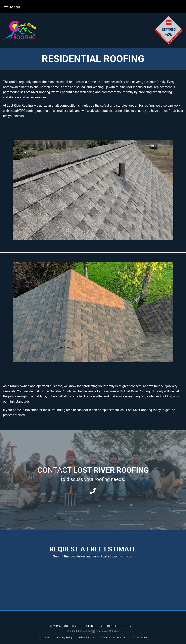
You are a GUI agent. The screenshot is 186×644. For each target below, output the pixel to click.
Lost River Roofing (80, 626)
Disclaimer (45, 638)
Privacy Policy (86, 638)
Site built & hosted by (93, 631)
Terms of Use (140, 638)
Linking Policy (65, 638)
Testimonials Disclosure (113, 638)
